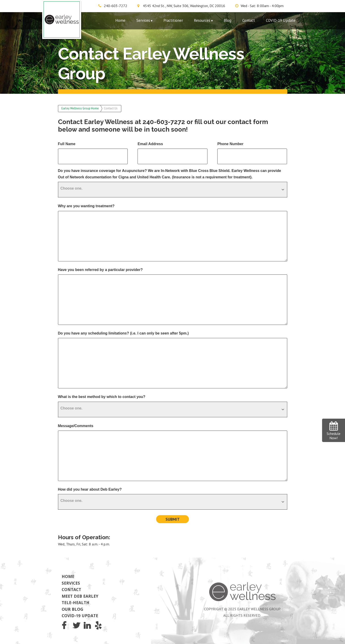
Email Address (150, 144)
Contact (249, 20)
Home (120, 20)
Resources (202, 20)
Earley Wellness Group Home (80, 108)
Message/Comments (76, 426)
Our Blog (72, 609)
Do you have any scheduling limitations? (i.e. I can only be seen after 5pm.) (123, 333)
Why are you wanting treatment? (86, 206)
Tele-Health (76, 603)
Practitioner (173, 20)
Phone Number (230, 144)
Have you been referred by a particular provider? (100, 270)
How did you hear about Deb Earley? (90, 489)
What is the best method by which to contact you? (102, 397)
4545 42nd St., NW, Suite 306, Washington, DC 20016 (184, 6)
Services (143, 20)
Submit (173, 519)
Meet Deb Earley (80, 596)
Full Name (67, 144)
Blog (228, 20)
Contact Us (111, 108)
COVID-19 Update (281, 20)
